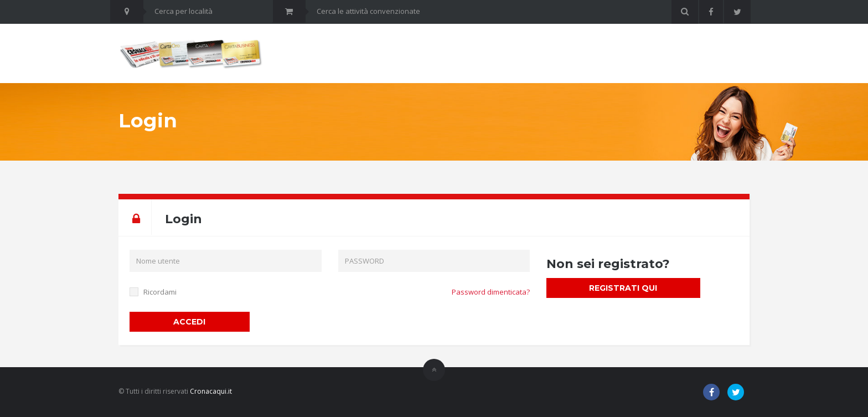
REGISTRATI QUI (623, 288)
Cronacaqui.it (211, 391)
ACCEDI (189, 322)
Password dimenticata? (491, 292)
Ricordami (160, 292)
